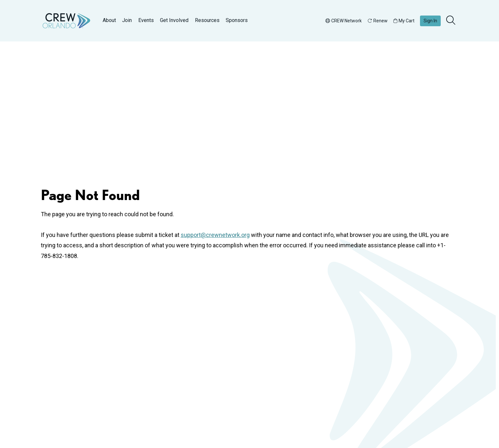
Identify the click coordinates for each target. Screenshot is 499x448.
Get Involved (174, 20)
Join (127, 20)
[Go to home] (66, 21)
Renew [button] (378, 21)
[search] (451, 21)
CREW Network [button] (344, 21)
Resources (207, 20)
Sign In (430, 21)
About (109, 20)
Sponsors (237, 20)
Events (146, 20)
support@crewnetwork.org (215, 235)
